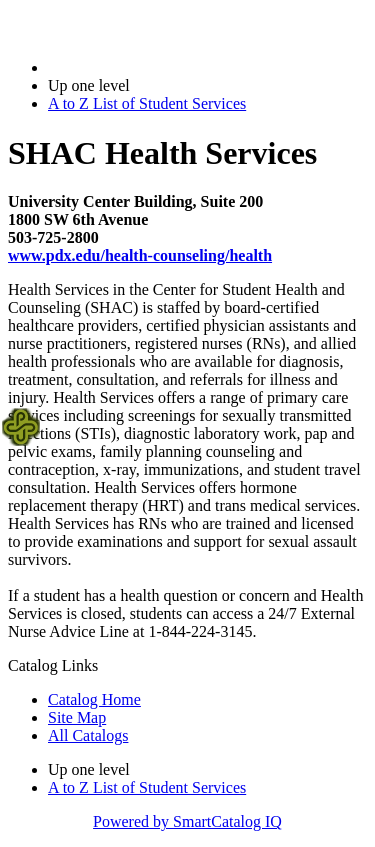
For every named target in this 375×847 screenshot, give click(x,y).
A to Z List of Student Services (147, 103)
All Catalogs (88, 735)
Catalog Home (94, 699)
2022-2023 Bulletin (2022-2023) (152, 67)
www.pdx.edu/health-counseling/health (140, 255)
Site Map (77, 717)
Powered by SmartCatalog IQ (187, 821)
